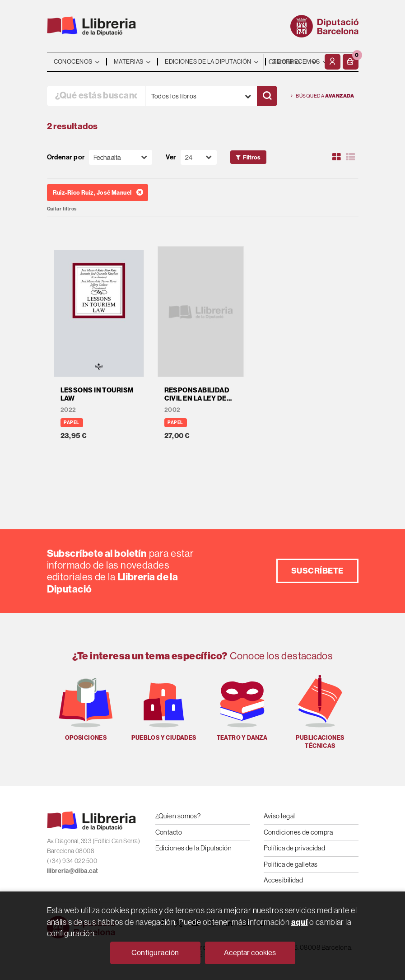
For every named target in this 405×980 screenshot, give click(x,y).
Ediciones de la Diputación (194, 848)
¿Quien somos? (178, 816)
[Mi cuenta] (333, 62)
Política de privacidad (295, 848)
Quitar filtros (62, 209)
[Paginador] (199, 157)
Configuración (155, 952)
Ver (171, 157)
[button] (351, 62)
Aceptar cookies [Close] (250, 952)
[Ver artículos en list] (350, 157)
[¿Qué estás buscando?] (96, 96)
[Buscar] (267, 96)
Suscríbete (317, 571)
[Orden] (121, 157)
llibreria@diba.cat (73, 871)
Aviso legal (279, 816)
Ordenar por (66, 157)
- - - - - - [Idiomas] (293, 62)
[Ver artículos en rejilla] (336, 157)
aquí (300, 922)
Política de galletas (291, 864)
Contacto (169, 832)
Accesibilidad (284, 880)
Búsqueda (323, 96)
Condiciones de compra (298, 832)
